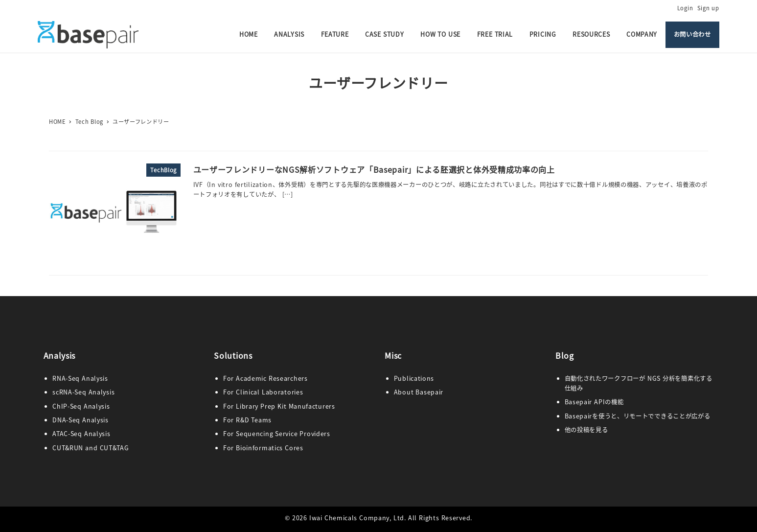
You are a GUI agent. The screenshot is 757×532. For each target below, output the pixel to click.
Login (685, 8)
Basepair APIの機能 (594, 402)
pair (437, 392)
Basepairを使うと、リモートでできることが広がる (638, 416)
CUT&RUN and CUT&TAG (91, 448)
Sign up (708, 8)
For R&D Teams (247, 420)
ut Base (419, 392)
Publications (414, 378)
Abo (400, 392)
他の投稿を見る (586, 430)
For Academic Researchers (265, 378)
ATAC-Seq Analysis (81, 434)
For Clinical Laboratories (263, 392)
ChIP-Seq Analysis (81, 406)
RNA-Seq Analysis (80, 378)
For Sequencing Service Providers (277, 434)
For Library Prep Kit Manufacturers (279, 406)
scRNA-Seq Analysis (83, 392)
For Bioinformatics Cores (263, 448)
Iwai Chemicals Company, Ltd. (358, 518)
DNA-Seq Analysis (80, 420)
